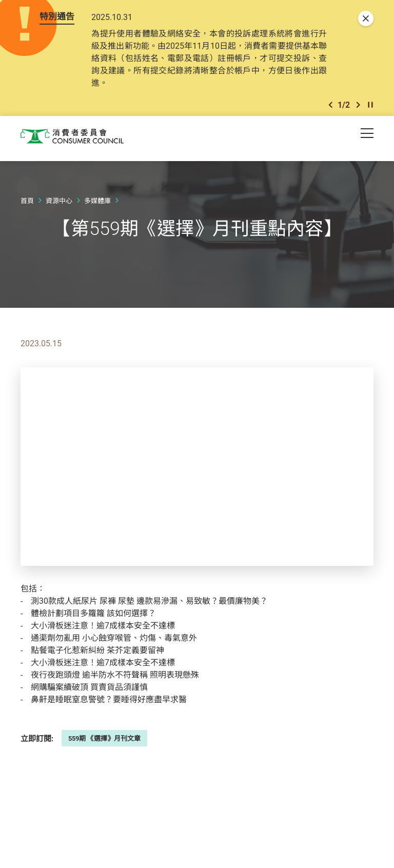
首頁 (27, 204)
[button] (330, 107)
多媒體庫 (97, 204)
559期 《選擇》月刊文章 (104, 741)
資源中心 (59, 204)
